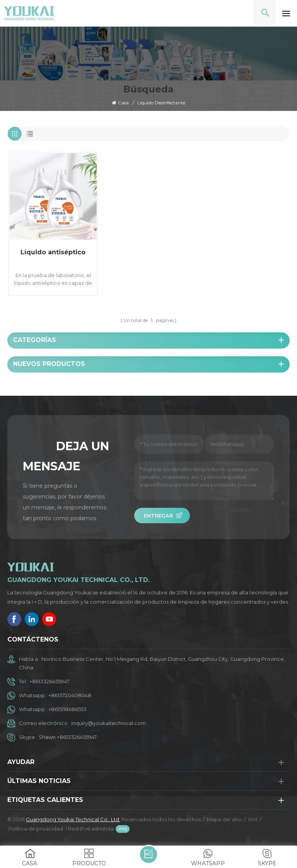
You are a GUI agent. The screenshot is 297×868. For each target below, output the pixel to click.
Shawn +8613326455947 (68, 737)
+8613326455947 (49, 681)
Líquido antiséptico (53, 252)
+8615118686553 (67, 709)
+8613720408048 (70, 695)
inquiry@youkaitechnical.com (108, 723)
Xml (253, 819)
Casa (120, 103)
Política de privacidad (36, 829)
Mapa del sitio (224, 819)
